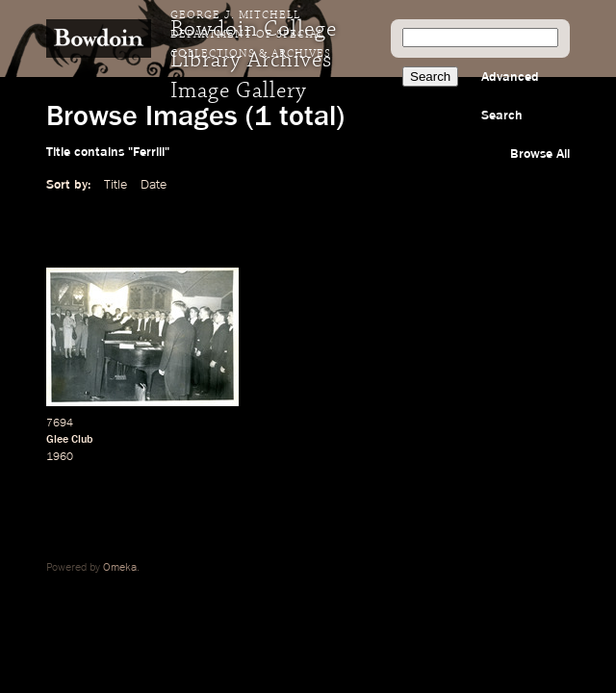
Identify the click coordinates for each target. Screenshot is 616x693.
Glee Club (69, 440)
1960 (60, 457)
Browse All (540, 154)
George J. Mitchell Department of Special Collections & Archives (251, 35)
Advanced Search (510, 96)
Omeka (120, 568)
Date (154, 185)
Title (115, 185)
